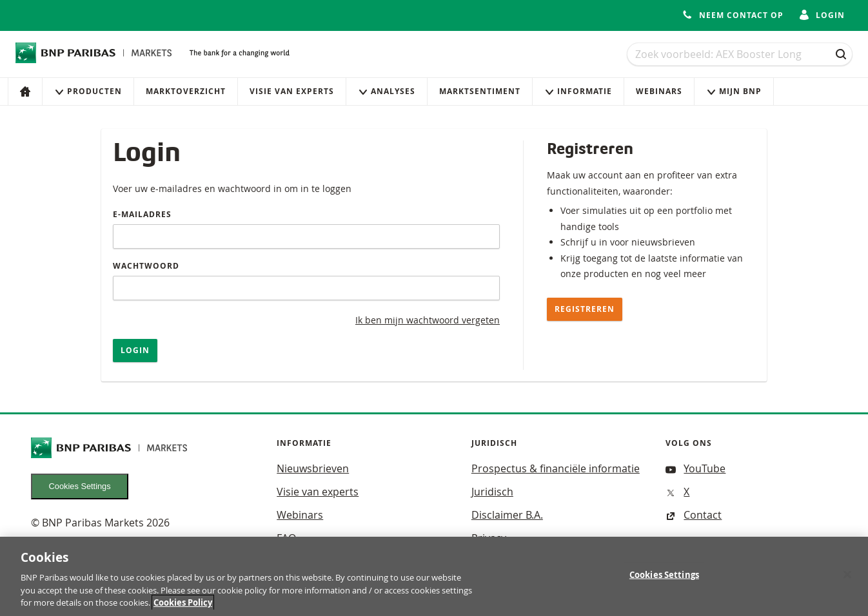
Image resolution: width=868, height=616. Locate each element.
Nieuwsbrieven (313, 468)
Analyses (387, 91)
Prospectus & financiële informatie (556, 468)
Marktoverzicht (186, 91)
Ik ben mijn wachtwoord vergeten (428, 320)
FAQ (286, 538)
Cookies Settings (80, 486)
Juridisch (492, 492)
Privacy (489, 538)
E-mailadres (142, 214)
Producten (88, 91)
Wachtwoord (146, 266)
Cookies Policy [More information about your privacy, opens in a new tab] (183, 610)
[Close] (847, 581)
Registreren (585, 309)
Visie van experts (292, 91)
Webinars (659, 91)
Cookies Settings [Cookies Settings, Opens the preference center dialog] (664, 581)
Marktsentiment (480, 91)
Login (135, 350)
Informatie (578, 91)
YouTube (695, 468)
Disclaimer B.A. (507, 515)
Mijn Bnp (734, 91)
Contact (694, 515)
